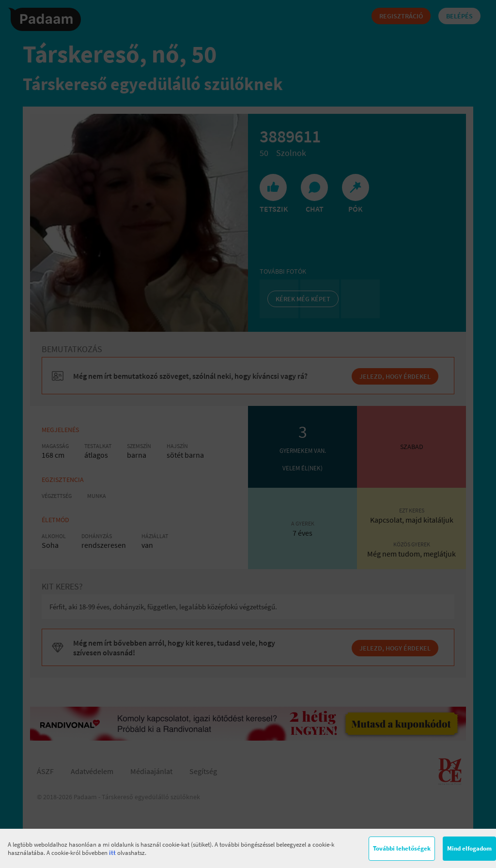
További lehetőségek (402, 848)
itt (112, 853)
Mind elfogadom (469, 848)
